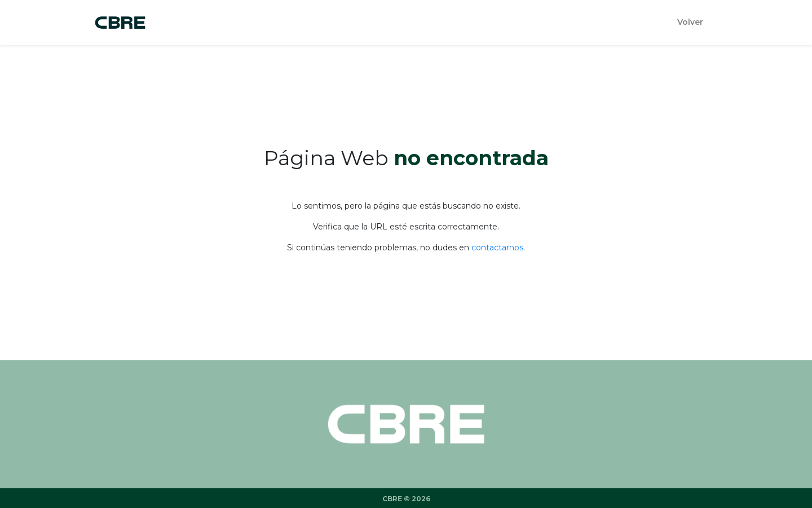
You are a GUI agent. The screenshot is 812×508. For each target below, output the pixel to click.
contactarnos (497, 248)
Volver (690, 22)
